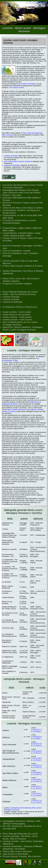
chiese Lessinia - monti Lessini (17, 317)
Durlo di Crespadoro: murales (17, 251)
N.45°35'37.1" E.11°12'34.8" (37, 788)
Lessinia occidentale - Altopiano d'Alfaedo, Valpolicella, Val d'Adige (23, 848)
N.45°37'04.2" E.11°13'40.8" (37, 795)
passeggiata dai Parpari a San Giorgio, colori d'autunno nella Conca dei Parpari (22, 191)
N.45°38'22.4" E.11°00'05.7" (37, 738)
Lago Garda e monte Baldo (15, 854)
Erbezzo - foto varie (12, 195)
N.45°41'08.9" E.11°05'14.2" (37, 752)
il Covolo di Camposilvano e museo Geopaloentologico (19, 222)
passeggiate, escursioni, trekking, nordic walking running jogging (22, 822)
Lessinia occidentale (12, 165)
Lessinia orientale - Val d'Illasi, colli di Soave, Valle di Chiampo (20, 837)
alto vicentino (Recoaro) (17, 410)
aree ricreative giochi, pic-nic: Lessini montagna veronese (20, 323)
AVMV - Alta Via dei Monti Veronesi (19, 294)
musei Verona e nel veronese (16, 315)
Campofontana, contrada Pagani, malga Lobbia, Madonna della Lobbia (21, 234)
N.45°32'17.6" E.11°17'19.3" (37, 802)
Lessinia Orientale (11, 297)
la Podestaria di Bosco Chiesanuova (20, 307)
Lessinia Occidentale (12, 302)
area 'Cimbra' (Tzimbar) (26, 84)
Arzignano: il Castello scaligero (17, 284)
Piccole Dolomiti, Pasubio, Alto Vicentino (22, 856)
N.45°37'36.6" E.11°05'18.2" (37, 759)
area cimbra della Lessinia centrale (17, 161)
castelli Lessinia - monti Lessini (17, 320)
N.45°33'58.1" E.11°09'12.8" (37, 780)
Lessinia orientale (11, 156)
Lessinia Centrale (11, 299)
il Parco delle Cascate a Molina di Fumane (23, 266)
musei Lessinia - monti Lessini (17, 312)
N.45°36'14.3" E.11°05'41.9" (37, 766)
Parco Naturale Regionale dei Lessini (20, 292)
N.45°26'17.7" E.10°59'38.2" (37, 731)
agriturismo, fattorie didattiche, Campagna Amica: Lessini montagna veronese (22, 328)
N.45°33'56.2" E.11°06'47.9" (37, 773)
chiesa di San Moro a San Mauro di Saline (23, 208)
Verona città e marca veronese (17, 851)
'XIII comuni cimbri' (17, 87)
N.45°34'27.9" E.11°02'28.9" (37, 745)
